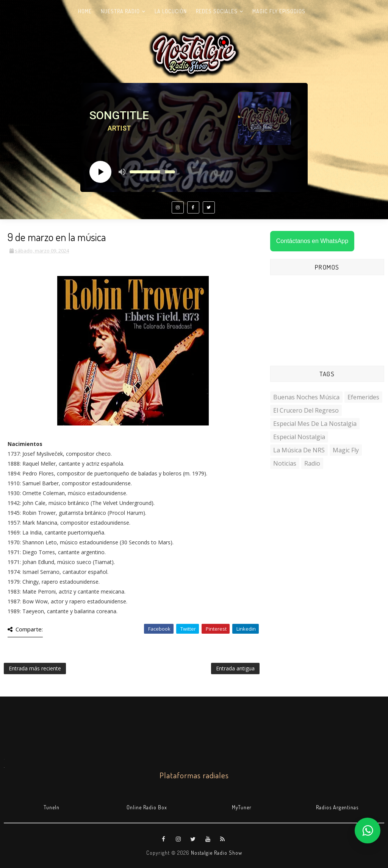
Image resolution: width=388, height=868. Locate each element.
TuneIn (52, 807)
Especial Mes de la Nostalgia (315, 424)
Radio (312, 463)
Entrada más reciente (35, 668)
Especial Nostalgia (299, 437)
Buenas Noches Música (306, 397)
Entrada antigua (235, 668)
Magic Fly (346, 450)
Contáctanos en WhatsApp (312, 241)
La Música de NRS (299, 450)
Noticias (285, 463)
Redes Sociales (217, 11)
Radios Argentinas (337, 807)
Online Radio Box (147, 807)
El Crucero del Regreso (306, 410)
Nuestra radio (120, 11)
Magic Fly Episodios (279, 11)
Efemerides (363, 397)
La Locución (171, 11)
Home (85, 11)
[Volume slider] (152, 172)
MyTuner (242, 807)
